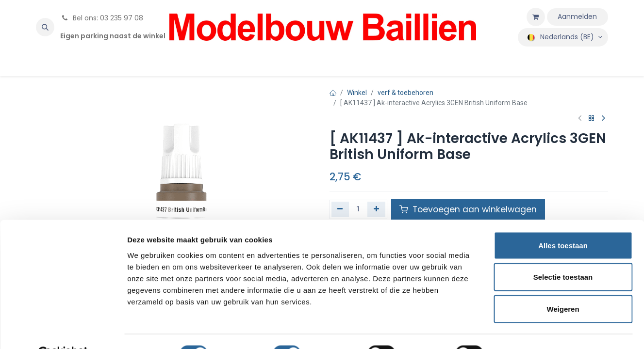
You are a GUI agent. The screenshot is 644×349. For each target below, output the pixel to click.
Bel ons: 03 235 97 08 (102, 18)
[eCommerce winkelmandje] (536, 17)
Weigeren (563, 285)
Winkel (357, 93)
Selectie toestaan (563, 254)
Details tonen (524, 330)
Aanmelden (577, 16)
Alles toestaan (563, 222)
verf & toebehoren (405, 93)
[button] (45, 27)
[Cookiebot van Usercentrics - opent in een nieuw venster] (63, 330)
